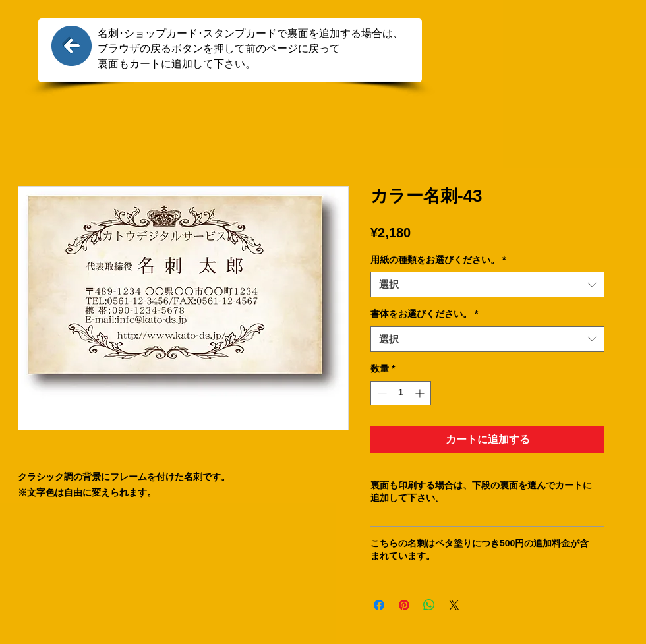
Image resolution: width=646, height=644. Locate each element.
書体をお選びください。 (424, 314)
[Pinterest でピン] (404, 605)
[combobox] (487, 284)
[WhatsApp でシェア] (429, 605)
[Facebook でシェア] (379, 605)
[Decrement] (381, 393)
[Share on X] (454, 605)
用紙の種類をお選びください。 (438, 260)
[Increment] (421, 393)
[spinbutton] (401, 393)
